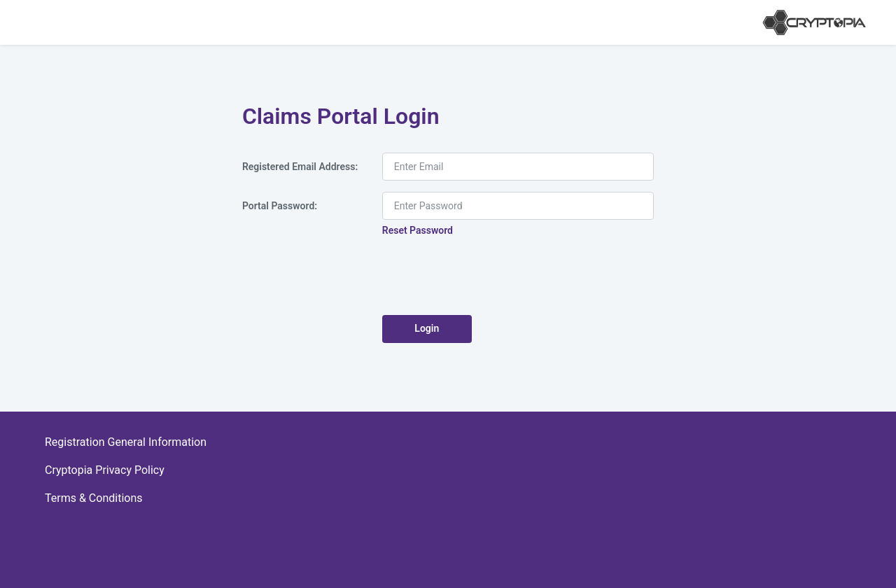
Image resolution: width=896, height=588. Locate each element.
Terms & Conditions (94, 498)
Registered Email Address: (300, 167)
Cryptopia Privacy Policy (105, 470)
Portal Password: (280, 206)
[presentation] (489, 276)
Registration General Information (126, 442)
